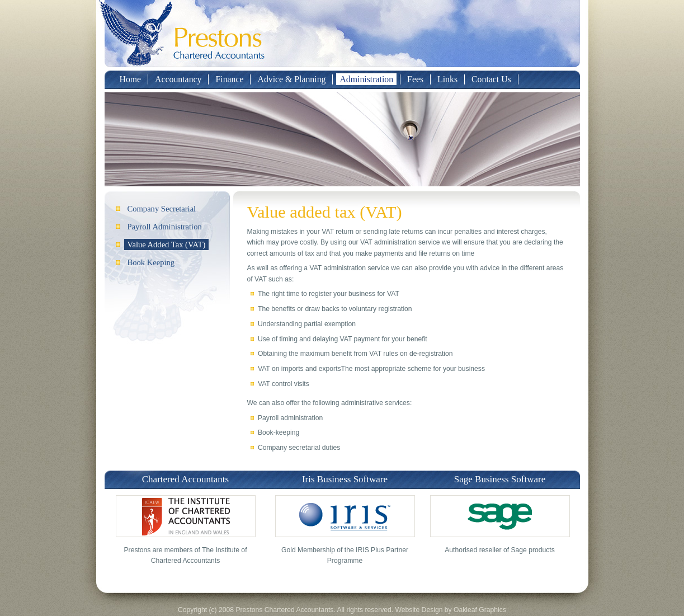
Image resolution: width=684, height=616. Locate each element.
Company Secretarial (162, 209)
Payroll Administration (165, 227)
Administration (366, 79)
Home (131, 79)
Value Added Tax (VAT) (167, 244)
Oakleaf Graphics (480, 610)
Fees (415, 79)
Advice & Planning (291, 79)
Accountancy (178, 79)
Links (447, 79)
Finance (229, 79)
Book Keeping (151, 262)
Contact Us (491, 79)
